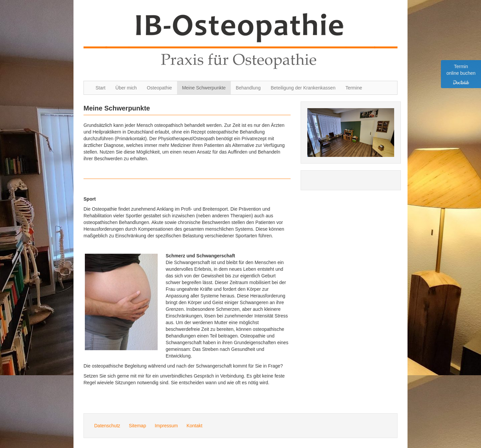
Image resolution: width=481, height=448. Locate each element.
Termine (354, 88)
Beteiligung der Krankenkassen (303, 88)
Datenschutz (107, 426)
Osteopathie (159, 88)
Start (101, 88)
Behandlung (248, 88)
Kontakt (194, 426)
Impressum (166, 426)
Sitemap (137, 426)
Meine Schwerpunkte (204, 88)
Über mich (126, 88)
